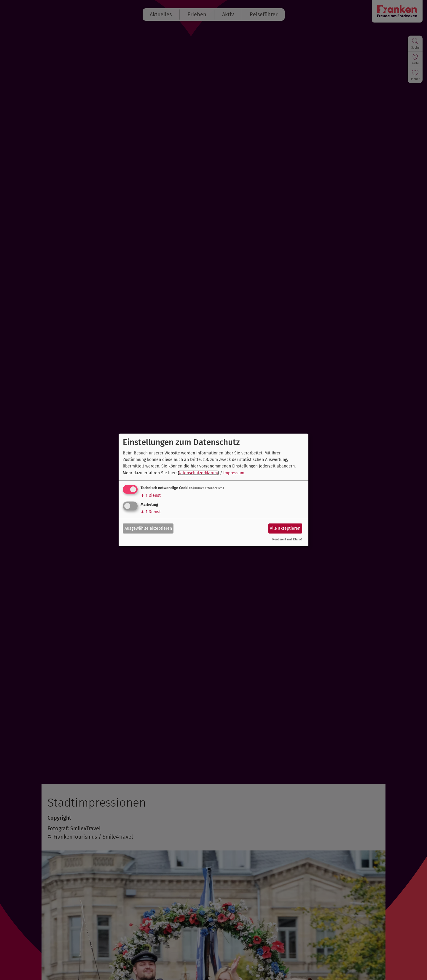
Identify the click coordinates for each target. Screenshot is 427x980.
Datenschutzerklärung (198, 473)
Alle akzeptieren (285, 528)
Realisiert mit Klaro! (287, 539)
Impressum (234, 473)
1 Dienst (151, 495)
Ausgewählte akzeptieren (148, 528)
